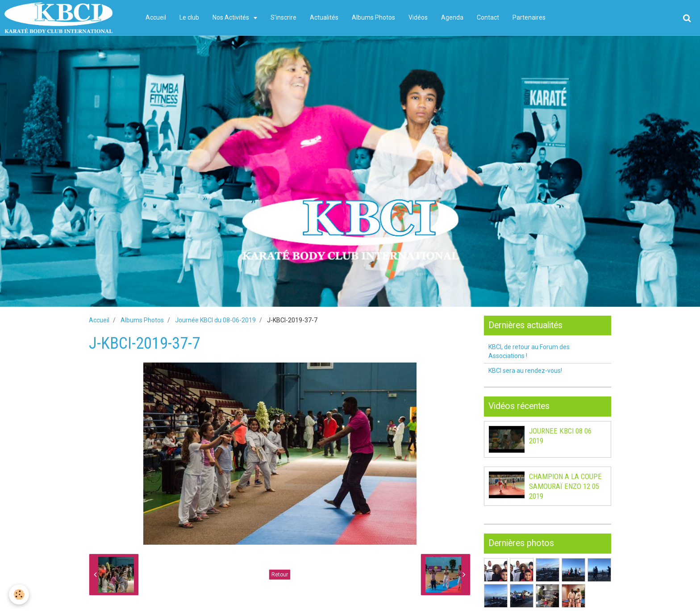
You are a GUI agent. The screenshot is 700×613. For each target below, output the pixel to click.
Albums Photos (373, 17)
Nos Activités (231, 17)
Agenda (452, 17)
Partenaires (529, 17)
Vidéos (418, 17)
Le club (189, 17)
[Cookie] (19, 594)
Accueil (156, 17)
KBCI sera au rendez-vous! (525, 371)
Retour (280, 575)
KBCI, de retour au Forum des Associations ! (529, 351)
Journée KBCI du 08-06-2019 (215, 320)
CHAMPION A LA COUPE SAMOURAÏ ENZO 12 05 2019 (565, 486)
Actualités (324, 17)
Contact (488, 17)
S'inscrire (283, 17)
